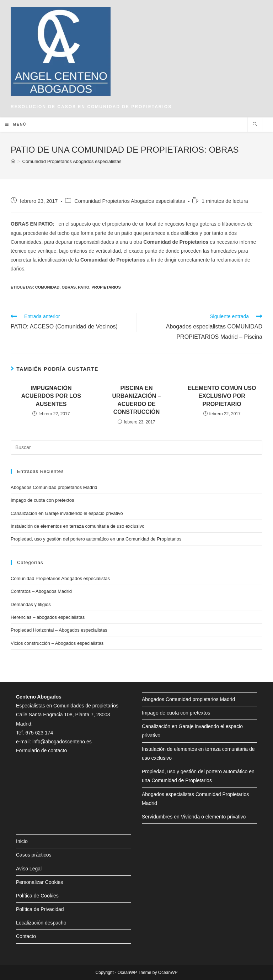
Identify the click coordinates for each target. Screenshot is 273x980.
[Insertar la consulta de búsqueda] (136, 448)
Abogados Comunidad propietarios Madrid (54, 487)
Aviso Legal (29, 869)
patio (84, 287)
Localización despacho (41, 923)
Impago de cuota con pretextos (42, 500)
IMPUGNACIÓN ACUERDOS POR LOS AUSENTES (51, 396)
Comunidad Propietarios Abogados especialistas (130, 201)
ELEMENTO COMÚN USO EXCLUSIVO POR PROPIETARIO (222, 396)
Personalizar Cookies (39, 882)
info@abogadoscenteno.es (62, 742)
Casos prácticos (34, 855)
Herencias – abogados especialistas (48, 617)
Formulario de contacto (41, 750)
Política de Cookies (37, 896)
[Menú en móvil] (16, 125)
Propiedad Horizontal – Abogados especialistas (59, 630)
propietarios (106, 287)
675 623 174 (39, 733)
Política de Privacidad (40, 909)
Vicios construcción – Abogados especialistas (57, 643)
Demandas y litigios (31, 604)
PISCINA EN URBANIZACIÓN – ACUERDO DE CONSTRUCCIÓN (137, 400)
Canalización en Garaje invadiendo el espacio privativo (67, 513)
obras (69, 287)
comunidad (47, 287)
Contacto (26, 936)
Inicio (22, 841)
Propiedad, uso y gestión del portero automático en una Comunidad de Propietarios (96, 539)
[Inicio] (13, 161)
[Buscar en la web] (255, 125)
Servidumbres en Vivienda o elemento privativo (194, 817)
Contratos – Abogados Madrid (41, 591)
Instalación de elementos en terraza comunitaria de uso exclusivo (78, 526)
